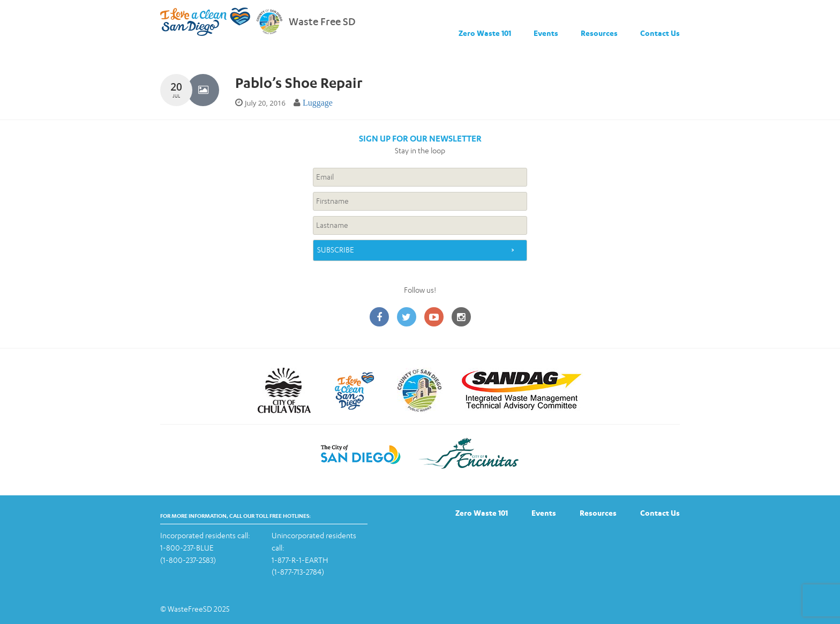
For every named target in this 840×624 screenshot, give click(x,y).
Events (546, 33)
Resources (599, 33)
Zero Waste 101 (485, 33)
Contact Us (660, 33)
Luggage (318, 103)
